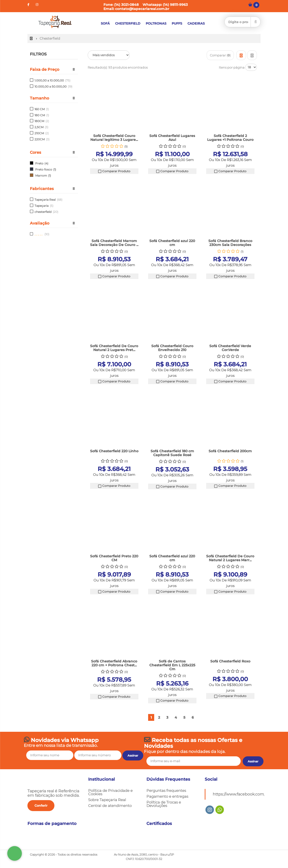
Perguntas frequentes (166, 791)
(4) (46, 163)
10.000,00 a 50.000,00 (53, 86)
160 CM (42, 109)
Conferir (41, 805)
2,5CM (41, 127)
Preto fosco (44, 169)
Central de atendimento (110, 806)
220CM (42, 139)
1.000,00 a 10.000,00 (52, 80)
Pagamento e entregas (167, 796)
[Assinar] (253, 761)
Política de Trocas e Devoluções (164, 804)
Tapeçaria (44, 206)
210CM (42, 133)
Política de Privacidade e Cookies (110, 792)
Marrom (41, 176)
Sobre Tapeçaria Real (107, 800)
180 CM (42, 115)
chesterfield (46, 212)
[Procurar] (256, 22)
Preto (39, 163)
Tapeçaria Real (48, 200)
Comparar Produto (114, 171)
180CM (42, 121)
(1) (55, 169)
